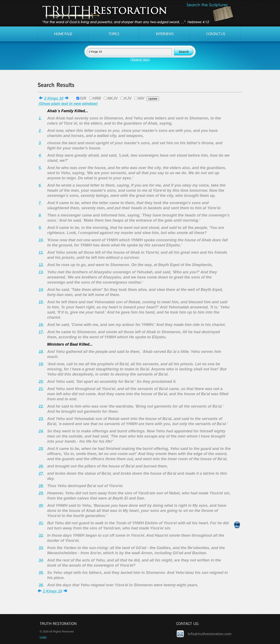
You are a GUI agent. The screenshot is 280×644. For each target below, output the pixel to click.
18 (41, 352)
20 (41, 382)
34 (41, 560)
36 (41, 585)
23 (41, 419)
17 (41, 332)
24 (41, 431)
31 (41, 523)
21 (41, 389)
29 (41, 493)
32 (41, 535)
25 (41, 449)
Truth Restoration (139, 13)
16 (41, 325)
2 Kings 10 (54, 98)
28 (41, 486)
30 (41, 505)
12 (41, 265)
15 (41, 302)
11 (41, 252)
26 (41, 466)
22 (41, 406)
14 (41, 290)
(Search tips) (140, 60)
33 (41, 548)
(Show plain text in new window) (68, 104)
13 (41, 272)
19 (41, 364)
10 (41, 240)
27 (41, 473)
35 (41, 573)
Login (43, 637)
